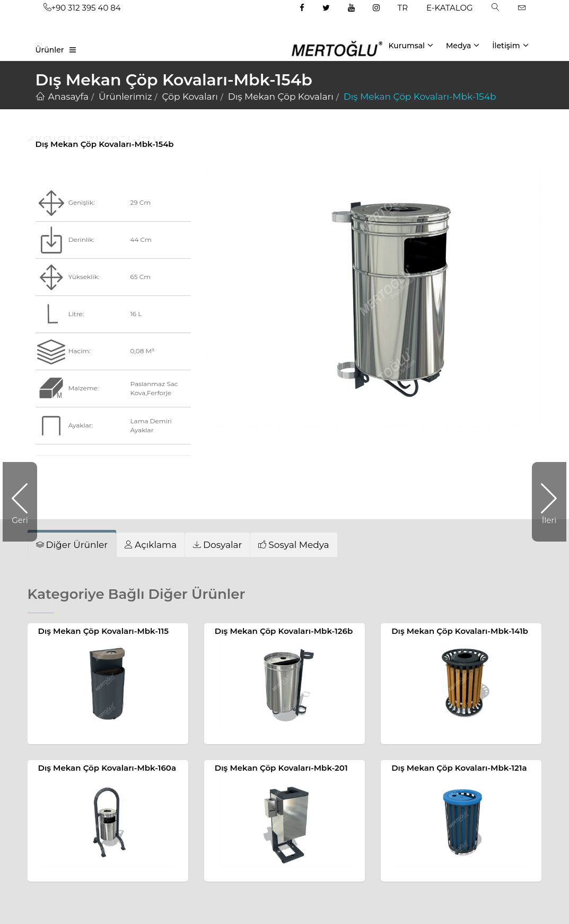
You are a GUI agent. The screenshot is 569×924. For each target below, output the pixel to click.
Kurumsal (411, 45)
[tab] (151, 544)
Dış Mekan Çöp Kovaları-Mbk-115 (103, 631)
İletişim (510, 45)
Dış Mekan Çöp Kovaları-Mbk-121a (459, 768)
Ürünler (50, 50)
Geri (24, 502)
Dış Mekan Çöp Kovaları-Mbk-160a (107, 768)
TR (403, 8)
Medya (463, 45)
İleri (544, 502)
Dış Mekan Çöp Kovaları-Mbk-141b (460, 631)
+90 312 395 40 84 (82, 8)
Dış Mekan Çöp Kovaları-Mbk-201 (281, 768)
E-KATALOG (450, 8)
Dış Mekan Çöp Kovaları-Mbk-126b (284, 631)
